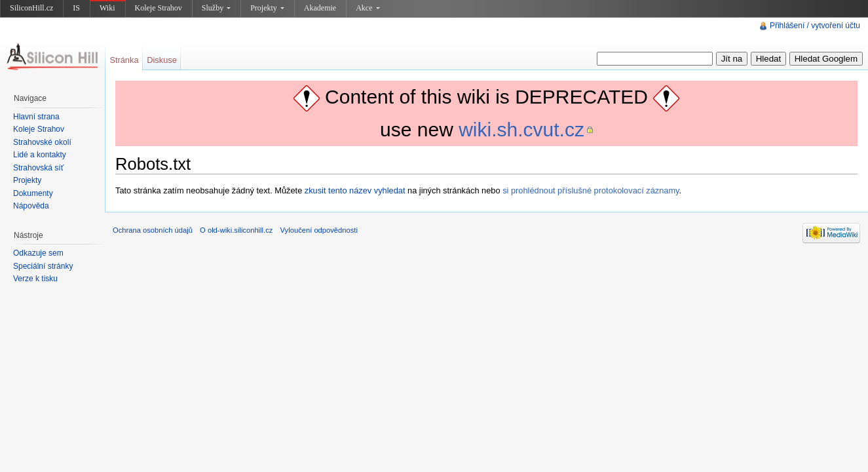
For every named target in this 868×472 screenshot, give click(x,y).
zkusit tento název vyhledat (355, 190)
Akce (368, 8)
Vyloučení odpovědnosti (319, 230)
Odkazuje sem (38, 253)
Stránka (124, 60)
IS (76, 8)
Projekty (267, 8)
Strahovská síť (38, 168)
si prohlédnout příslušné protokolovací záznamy (591, 190)
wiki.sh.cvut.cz (521, 129)
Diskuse (162, 60)
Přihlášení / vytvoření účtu (815, 26)
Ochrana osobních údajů (153, 230)
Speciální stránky (43, 266)
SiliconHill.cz (31, 8)
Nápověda (31, 206)
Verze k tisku (35, 279)
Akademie (320, 8)
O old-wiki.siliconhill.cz (236, 230)
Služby (216, 8)
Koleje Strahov (159, 8)
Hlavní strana (36, 117)
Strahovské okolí (42, 142)
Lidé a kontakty (40, 155)
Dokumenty (33, 193)
